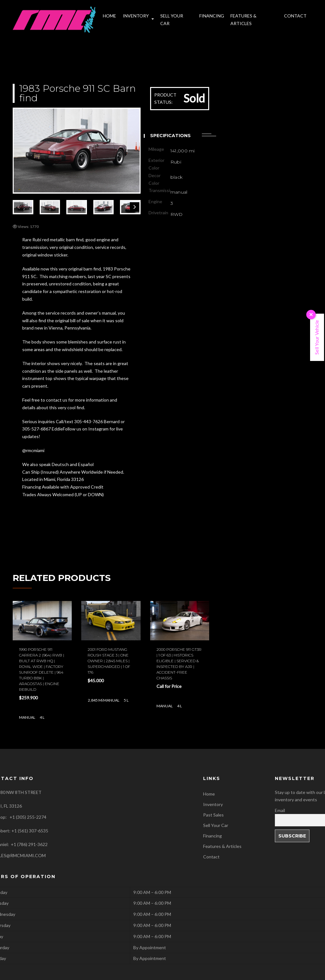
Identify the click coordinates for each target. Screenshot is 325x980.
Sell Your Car (216, 825)
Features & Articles (222, 846)
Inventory (213, 804)
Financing (212, 836)
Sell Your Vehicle (317, 337)
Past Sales (213, 815)
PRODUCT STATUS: (165, 99)
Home (209, 794)
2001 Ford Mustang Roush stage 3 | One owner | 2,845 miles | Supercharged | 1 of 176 (109, 661)
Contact (211, 857)
